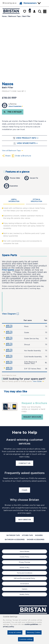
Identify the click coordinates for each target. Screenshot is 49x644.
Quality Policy (24, 594)
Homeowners (28, 3)
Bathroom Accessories (15, 540)
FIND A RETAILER (13, 112)
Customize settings (26, 639)
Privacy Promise (24, 562)
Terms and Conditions (24, 573)
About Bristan (25, 551)
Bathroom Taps (13, 535)
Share (8, 156)
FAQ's (24, 490)
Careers (24, 589)
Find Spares (8, 270)
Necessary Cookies (34, 632)
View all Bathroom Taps (11, 151)
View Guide (37, 381)
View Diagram (9, 314)
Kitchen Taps (27, 535)
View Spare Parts (26, 143)
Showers (39, 535)
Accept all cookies (15, 632)
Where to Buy (25, 568)
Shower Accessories (36, 540)
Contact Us (24, 463)
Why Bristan (25, 519)
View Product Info (26, 138)
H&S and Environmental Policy (24, 578)
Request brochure (32, 417)
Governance (25, 584)
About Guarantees (15, 106)
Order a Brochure (23, 156)
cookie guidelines (31, 624)
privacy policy (8, 627)
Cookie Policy (25, 557)
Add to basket (9, 326)
